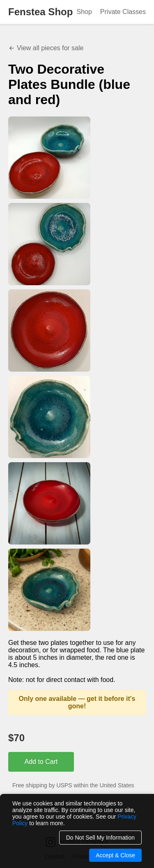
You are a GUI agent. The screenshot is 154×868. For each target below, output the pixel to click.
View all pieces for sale (46, 48)
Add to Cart (41, 762)
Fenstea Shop (40, 12)
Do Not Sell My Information (100, 838)
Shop (84, 12)
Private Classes (123, 12)
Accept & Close (115, 855)
